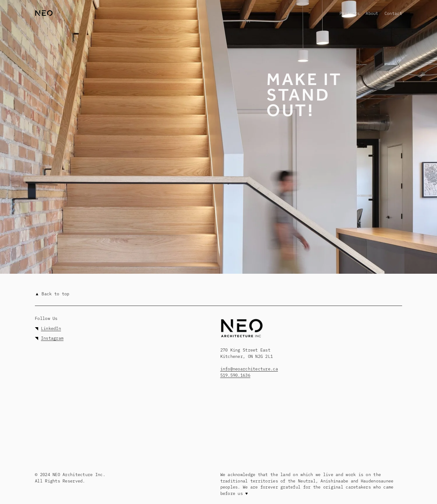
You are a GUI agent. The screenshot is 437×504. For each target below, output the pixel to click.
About (372, 13)
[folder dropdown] (350, 13)
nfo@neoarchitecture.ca (250, 369)
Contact (393, 13)
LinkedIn (51, 328)
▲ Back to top (52, 293)
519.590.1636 (235, 375)
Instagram (52, 338)
